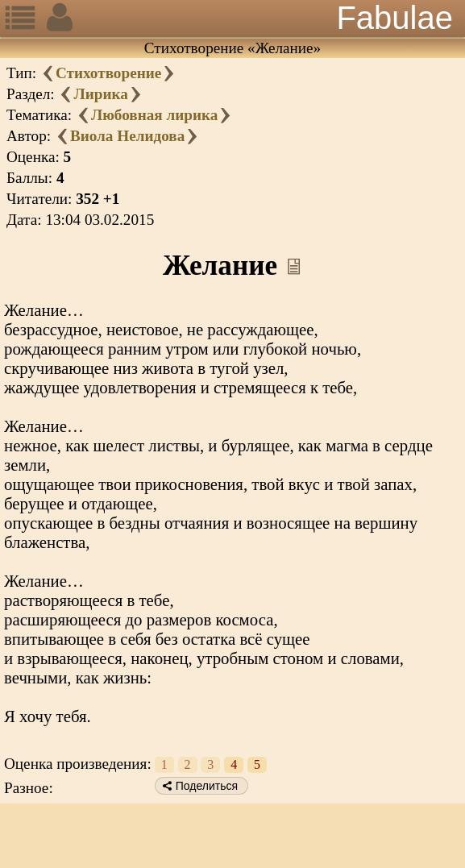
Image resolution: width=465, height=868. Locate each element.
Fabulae (394, 18)
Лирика (100, 94)
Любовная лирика (155, 115)
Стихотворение (108, 73)
